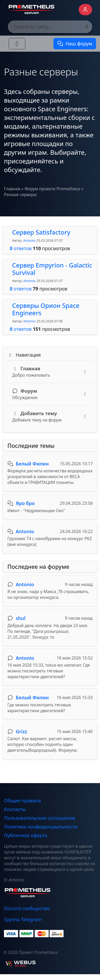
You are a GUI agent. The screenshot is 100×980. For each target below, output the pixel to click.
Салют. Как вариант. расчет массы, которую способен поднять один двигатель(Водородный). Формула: (42, 744)
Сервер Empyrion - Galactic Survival (52, 269)
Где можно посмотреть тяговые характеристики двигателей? (39, 708)
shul (21, 618)
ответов (21, 248)
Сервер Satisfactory (41, 232)
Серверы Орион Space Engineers (46, 309)
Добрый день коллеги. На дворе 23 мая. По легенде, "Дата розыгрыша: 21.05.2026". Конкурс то (48, 631)
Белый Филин (32, 464)
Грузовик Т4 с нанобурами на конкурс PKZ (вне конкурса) (50, 541)
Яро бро (25, 503)
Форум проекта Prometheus (52, 189)
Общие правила (22, 801)
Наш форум (75, 43)
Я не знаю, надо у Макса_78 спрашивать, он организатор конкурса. (48, 594)
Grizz (21, 731)
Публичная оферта (26, 835)
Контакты (15, 809)
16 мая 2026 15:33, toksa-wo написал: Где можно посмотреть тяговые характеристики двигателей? (49, 671)
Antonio (30, 241)
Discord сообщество (27, 908)
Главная (12, 189)
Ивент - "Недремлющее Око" (36, 511)
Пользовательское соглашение (40, 818)
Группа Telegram (23, 919)
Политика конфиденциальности (41, 827)
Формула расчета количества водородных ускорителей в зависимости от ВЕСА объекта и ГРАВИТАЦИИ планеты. (50, 477)
